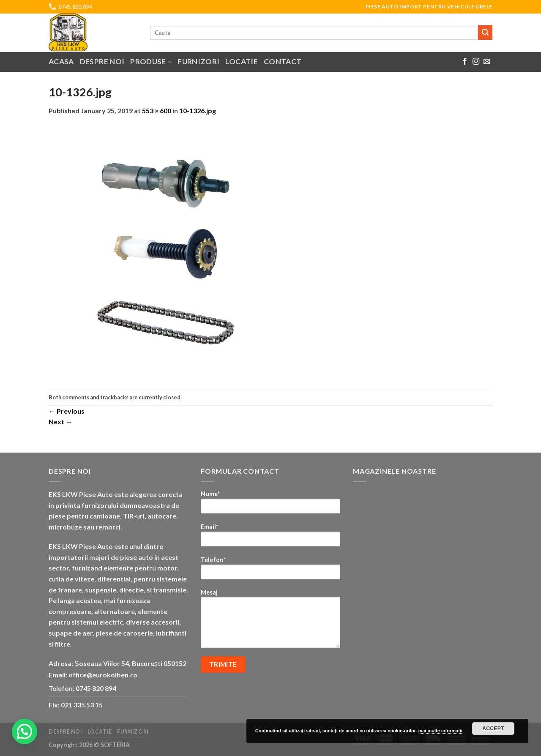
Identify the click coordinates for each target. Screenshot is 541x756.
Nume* (270, 505)
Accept (493, 729)
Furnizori (198, 61)
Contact (283, 61)
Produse (151, 61)
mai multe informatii (440, 731)
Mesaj (270, 621)
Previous (67, 411)
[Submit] (485, 33)
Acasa (61, 61)
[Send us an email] (487, 62)
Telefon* (270, 571)
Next (60, 422)
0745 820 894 (96, 688)
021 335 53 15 (82, 705)
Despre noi (102, 61)
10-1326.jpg (198, 111)
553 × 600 (157, 111)
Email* (270, 538)
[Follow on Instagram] (476, 62)
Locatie (241, 61)
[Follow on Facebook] (465, 62)
